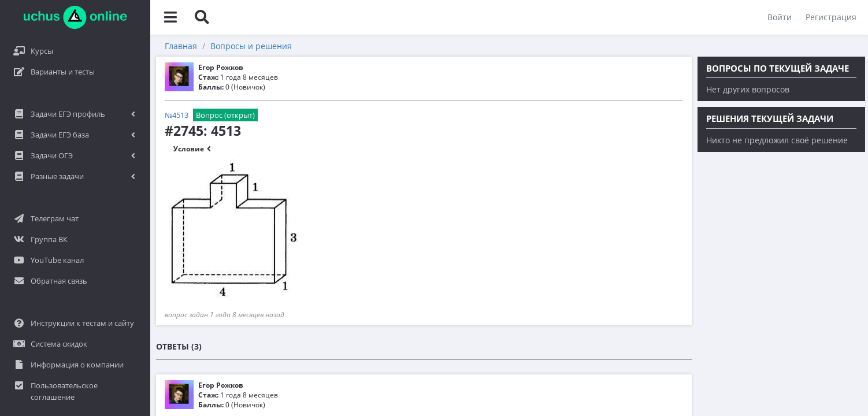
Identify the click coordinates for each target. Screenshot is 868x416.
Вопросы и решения (251, 46)
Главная (181, 46)
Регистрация (831, 17)
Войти (780, 17)
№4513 (177, 115)
